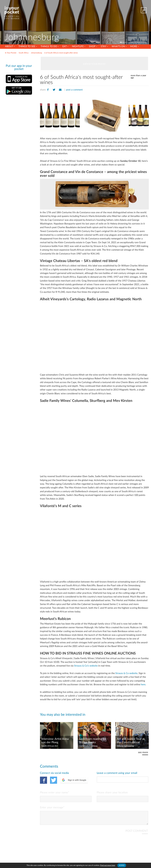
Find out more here (108, 865)
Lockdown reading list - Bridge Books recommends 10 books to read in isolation (94, 741)
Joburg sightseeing (125, 746)
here (143, 685)
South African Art (49, 746)
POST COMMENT (137, 833)
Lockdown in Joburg (88, 746)
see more (143, 752)
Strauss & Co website (126, 673)
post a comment (74, 90)
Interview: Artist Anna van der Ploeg (55, 741)
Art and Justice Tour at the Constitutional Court (131, 741)
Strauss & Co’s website (86, 666)
